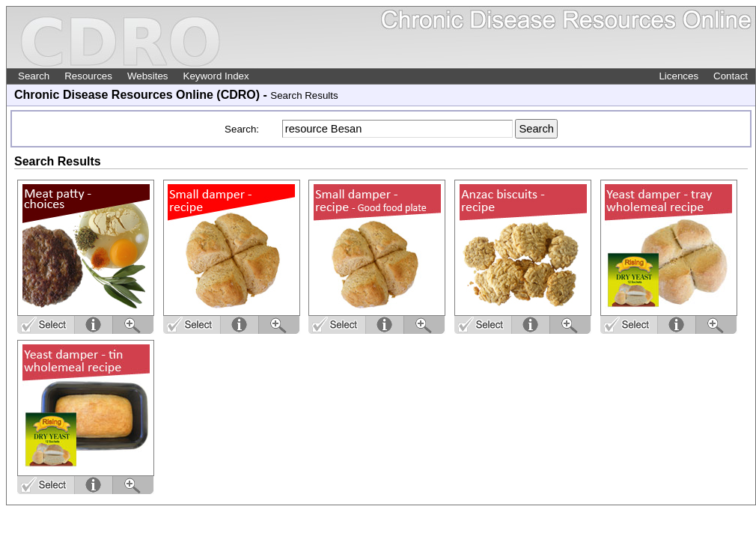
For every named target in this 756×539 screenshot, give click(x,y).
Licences (679, 76)
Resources (88, 76)
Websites (148, 76)
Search (34, 76)
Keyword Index (216, 76)
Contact (731, 76)
